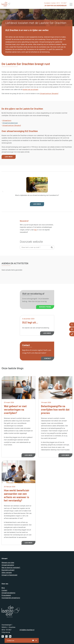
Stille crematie (7, 573)
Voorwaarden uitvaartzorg (11, 598)
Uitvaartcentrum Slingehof (49, 94)
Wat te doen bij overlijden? (11, 568)
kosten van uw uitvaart (30, 90)
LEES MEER (9, 157)
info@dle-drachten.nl (27, 630)
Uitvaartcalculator (8, 565)
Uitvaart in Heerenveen (9, 575)
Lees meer (37, 204)
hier (35, 230)
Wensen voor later (8, 563)
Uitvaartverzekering (8, 593)
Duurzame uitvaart (8, 570)
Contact (4, 590)
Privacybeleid (6, 595)
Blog (3, 588)
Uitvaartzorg (7, 121)
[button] (3, 192)
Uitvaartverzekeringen (10, 123)
